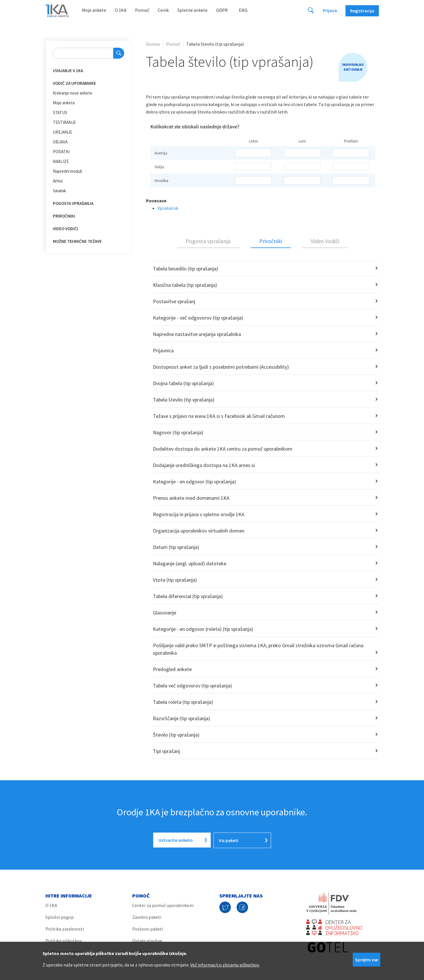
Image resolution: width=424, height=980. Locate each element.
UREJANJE (63, 132)
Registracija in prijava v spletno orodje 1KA (199, 514)
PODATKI (61, 152)
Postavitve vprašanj (174, 301)
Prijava (330, 10)
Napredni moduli (67, 171)
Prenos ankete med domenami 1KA (191, 498)
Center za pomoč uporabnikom (163, 905)
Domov (153, 44)
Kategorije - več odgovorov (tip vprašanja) (198, 318)
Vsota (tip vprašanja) (175, 580)
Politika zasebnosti (65, 928)
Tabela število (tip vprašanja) (184, 400)
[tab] (208, 241)
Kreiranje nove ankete (73, 93)
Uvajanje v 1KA (68, 71)
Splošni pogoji (60, 916)
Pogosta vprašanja (73, 203)
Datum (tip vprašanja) (176, 547)
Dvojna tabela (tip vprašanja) (183, 383)
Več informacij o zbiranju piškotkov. (225, 965)
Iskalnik (60, 191)
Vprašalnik (168, 208)
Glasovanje (165, 613)
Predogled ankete (172, 669)
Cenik (163, 10)
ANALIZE (61, 161)
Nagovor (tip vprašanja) (178, 432)
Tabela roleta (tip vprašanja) (183, 702)
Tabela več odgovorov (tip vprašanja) (192, 686)
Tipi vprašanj (166, 751)
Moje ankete (94, 10)
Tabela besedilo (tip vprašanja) (186, 269)
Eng (243, 10)
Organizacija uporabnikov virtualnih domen (199, 531)
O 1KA (121, 10)
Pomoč (142, 10)
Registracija (362, 11)
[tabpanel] (262, 510)
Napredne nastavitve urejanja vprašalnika (197, 334)
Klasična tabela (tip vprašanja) (185, 285)
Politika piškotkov (64, 940)
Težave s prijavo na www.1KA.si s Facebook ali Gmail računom (219, 416)
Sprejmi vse (367, 960)
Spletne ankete (192, 10)
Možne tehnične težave (77, 241)
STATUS (60, 113)
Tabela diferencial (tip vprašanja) (188, 596)
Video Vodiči (325, 241)
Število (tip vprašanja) (176, 735)
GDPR (222, 10)
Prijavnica (163, 350)
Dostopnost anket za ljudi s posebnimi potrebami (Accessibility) (221, 367)
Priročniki (64, 216)
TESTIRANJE (64, 122)
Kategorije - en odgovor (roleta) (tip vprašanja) (203, 629)
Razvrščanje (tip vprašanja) (182, 718)
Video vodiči (66, 229)
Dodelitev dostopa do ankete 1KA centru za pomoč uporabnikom (223, 449)
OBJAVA (60, 142)
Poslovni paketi (148, 928)
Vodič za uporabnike (74, 83)
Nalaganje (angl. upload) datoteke (190, 563)
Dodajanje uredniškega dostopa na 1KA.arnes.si (204, 465)
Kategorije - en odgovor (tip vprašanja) (194, 482)
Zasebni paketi (147, 916)
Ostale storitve (147, 940)
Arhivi (58, 181)
